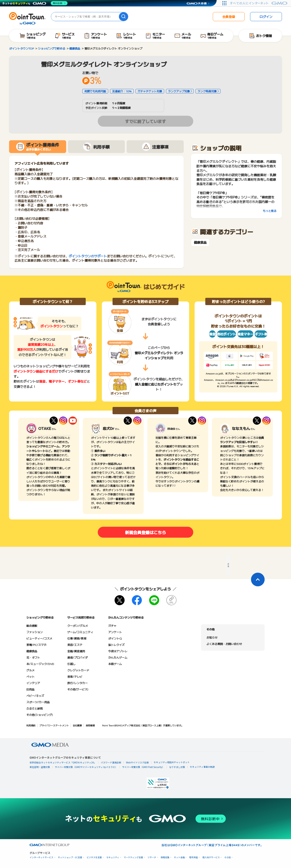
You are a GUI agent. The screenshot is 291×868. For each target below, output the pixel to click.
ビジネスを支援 (94, 857)
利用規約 (31, 725)
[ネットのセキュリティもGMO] (35, 3)
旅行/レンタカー (78, 683)
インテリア (33, 683)
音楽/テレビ (75, 676)
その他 (227, 857)
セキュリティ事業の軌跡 (202, 767)
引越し (71, 664)
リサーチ (152, 857)
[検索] (123, 17)
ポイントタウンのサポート (88, 256)
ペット (30, 676)
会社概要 (77, 725)
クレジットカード (78, 670)
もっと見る (270, 211)
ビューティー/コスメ (39, 638)
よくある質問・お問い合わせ (224, 644)
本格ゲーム (115, 664)
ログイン (266, 17)
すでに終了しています (145, 121)
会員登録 (229, 17)
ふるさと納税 (35, 708)
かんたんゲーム (118, 657)
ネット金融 (179, 857)
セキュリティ (113, 857)
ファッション (35, 632)
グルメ (30, 670)
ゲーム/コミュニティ (80, 632)
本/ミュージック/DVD (40, 664)
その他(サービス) (78, 689)
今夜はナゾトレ (118, 651)
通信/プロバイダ (78, 657)
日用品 (30, 689)
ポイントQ (115, 638)
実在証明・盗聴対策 (40, 767)
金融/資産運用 (76, 651)
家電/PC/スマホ (36, 645)
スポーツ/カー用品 (38, 702)
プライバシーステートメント (54, 725)
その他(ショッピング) (40, 715)
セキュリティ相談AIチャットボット (172, 762)
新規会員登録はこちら (145, 532)
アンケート (115, 632)
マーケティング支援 (133, 857)
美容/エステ (75, 645)
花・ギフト (33, 657)
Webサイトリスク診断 (137, 762)
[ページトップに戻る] (258, 580)
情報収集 (165, 857)
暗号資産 (193, 857)
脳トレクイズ (116, 645)
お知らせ (212, 637)
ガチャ (112, 626)
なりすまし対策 (177, 767)
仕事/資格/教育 (77, 638)
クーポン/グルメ (78, 626)
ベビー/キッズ (35, 696)
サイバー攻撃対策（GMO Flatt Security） (143, 767)
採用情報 (90, 725)
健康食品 (200, 242)
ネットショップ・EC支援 (70, 857)
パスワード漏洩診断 (111, 762)
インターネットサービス (41, 857)
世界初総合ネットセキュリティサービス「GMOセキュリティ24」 (63, 762)
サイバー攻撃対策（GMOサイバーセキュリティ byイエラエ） (86, 767)
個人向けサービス (211, 857)
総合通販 (32, 626)
